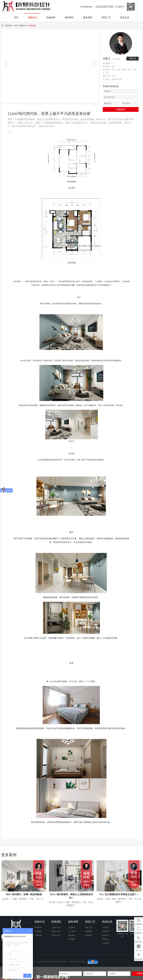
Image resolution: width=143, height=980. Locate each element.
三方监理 (72, 931)
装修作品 (32, 17)
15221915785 (104, 7)
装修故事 (51, 17)
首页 (16, 17)
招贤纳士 (106, 939)
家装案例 (38, 927)
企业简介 (106, 927)
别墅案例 (38, 935)
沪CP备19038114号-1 (78, 961)
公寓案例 (38, 931)
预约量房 (72, 935)
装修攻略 (89, 935)
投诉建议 (72, 939)
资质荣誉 (106, 931)
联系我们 (106, 935)
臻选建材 (89, 931)
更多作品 (132, 58)
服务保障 (88, 17)
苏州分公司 (56, 931)
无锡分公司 (56, 935)
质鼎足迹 (125, 17)
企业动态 (106, 943)
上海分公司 (56, 927)
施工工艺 (89, 927)
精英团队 (69, 17)
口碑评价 (72, 927)
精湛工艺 (106, 17)
